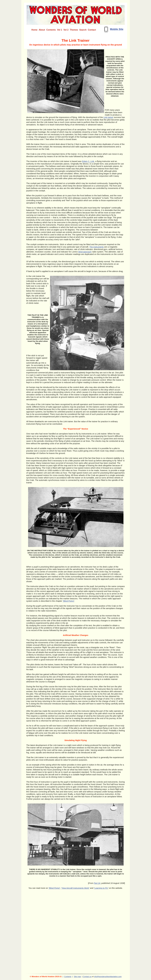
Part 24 (97, 883)
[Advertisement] (76, 966)
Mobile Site (117, 29)
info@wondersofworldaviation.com (108, 977)
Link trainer (108, 117)
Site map (77, 977)
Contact (92, 30)
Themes (74, 30)
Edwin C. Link (88, 161)
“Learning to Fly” (101, 888)
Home (34, 30)
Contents (68, 977)
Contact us (87, 977)
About (42, 30)
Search (83, 30)
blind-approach (85, 252)
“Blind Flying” (69, 601)
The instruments (97, 247)
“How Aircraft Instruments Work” (75, 888)
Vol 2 (66, 30)
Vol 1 (60, 30)
